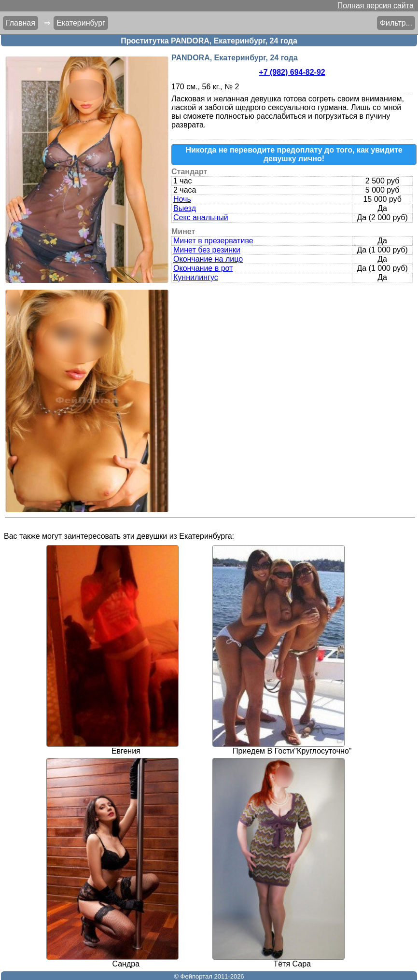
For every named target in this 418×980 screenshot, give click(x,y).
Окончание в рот (203, 268)
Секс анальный (201, 217)
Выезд (185, 208)
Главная (21, 23)
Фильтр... (396, 23)
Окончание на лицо (208, 259)
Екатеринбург (81, 23)
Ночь (182, 199)
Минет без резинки (207, 250)
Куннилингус (196, 277)
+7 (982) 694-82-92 (292, 72)
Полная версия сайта (376, 6)
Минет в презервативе (213, 241)
